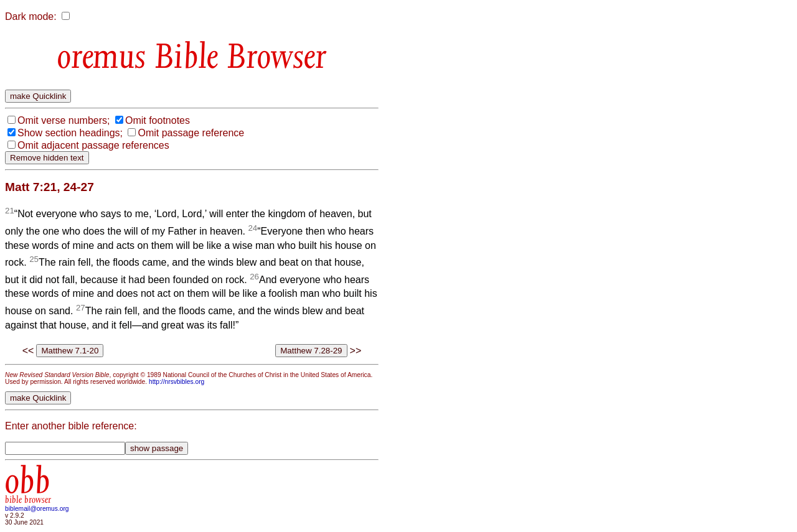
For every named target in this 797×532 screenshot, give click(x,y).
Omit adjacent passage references (93, 145)
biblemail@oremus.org (37, 509)
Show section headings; (70, 133)
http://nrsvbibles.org (177, 382)
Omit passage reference (191, 133)
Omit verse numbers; (64, 120)
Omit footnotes (158, 120)
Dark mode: (31, 16)
